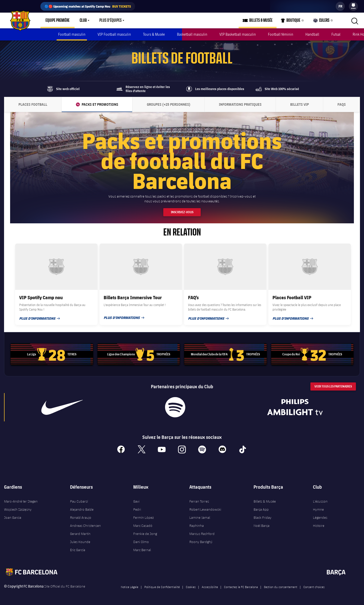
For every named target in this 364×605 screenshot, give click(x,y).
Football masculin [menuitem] (72, 34)
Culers (322, 22)
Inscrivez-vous (182, 212)
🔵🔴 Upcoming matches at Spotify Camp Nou (88, 6)
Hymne (318, 509)
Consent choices (314, 587)
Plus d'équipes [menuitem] (110, 20)
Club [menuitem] (83, 20)
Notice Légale (130, 587)
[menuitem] (353, 5)
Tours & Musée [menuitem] (154, 34)
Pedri (137, 509)
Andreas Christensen (85, 526)
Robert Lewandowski (205, 509)
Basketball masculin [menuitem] (192, 34)
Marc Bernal (142, 550)
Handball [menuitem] (312, 34)
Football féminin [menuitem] (281, 34)
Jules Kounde (80, 542)
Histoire (319, 526)
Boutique (291, 22)
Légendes (320, 517)
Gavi (136, 501)
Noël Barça (261, 526)
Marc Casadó (143, 526)
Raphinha (197, 526)
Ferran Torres (199, 501)
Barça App (261, 509)
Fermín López (143, 517)
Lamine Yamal (200, 517)
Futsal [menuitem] (336, 34)
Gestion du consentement (281, 587)
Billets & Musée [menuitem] (261, 20)
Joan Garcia (13, 517)
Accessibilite (210, 587)
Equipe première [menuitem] (58, 20)
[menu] (353, 6)
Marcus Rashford (202, 534)
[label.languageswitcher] (340, 6)
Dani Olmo (141, 542)
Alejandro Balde (82, 509)
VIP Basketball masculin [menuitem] (238, 34)
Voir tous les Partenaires (333, 386)
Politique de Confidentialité (162, 587)
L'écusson (320, 501)
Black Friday (263, 517)
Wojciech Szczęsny (18, 509)
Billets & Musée (265, 501)
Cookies (191, 587)
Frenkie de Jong (145, 534)
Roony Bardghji (201, 542)
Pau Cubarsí (79, 501)
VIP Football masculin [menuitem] (114, 34)
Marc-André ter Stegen (21, 501)
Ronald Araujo (81, 517)
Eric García (78, 550)
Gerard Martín (80, 534)
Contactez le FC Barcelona (241, 587)
